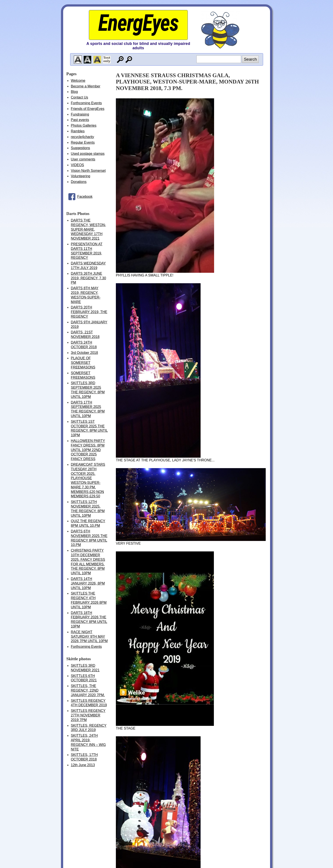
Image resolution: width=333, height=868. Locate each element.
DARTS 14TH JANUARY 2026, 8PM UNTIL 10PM (88, 583)
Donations (79, 182)
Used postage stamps (88, 154)
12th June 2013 (83, 765)
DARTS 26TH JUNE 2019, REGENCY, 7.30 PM (88, 278)
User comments (83, 159)
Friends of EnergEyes (88, 109)
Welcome (78, 81)
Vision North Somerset (88, 171)
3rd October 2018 (84, 353)
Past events (80, 120)
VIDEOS (77, 165)
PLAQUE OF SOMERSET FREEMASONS (83, 363)
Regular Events (83, 142)
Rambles (78, 131)
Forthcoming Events (86, 103)
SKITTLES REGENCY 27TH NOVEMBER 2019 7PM (88, 715)
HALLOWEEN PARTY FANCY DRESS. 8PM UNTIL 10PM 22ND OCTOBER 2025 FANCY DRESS (88, 450)
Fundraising (80, 114)
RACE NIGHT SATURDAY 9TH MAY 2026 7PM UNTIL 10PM (89, 637)
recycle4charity (82, 137)
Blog (74, 92)
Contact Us (79, 97)
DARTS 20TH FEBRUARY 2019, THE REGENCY (89, 312)
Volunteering (80, 176)
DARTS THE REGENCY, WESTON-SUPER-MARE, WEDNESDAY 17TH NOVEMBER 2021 (88, 229)
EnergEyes (138, 23)
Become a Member (85, 86)
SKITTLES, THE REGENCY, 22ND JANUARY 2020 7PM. (88, 690)
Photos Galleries (84, 125)
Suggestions (80, 148)
